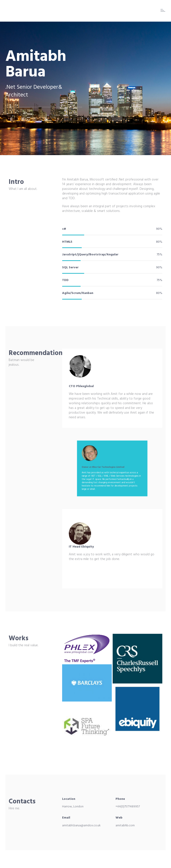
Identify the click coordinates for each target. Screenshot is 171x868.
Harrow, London (73, 807)
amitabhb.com (125, 826)
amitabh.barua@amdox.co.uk (81, 826)
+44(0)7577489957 (128, 807)
